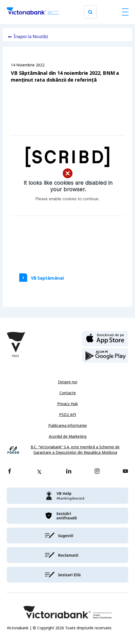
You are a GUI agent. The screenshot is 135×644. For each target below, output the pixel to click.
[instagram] (97, 472)
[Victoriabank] (33, 12)
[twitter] (39, 472)
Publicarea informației (67, 426)
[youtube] (125, 472)
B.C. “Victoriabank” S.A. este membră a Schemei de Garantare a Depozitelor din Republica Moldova (75, 450)
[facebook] (9, 472)
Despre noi (68, 382)
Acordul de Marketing (68, 436)
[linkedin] (69, 472)
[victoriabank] (67, 496)
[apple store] (105, 338)
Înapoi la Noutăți (31, 37)
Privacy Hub (67, 404)
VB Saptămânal (47, 278)
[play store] (105, 356)
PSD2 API (68, 415)
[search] (90, 12)
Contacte (68, 393)
